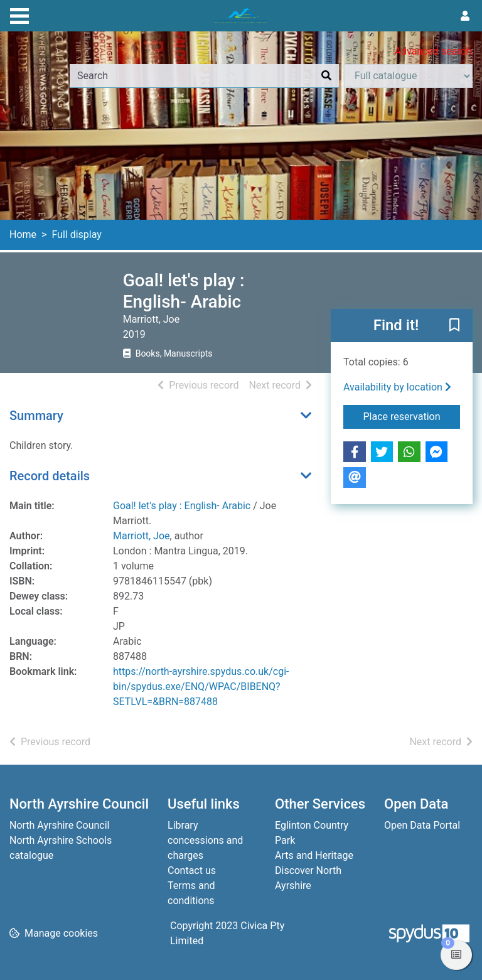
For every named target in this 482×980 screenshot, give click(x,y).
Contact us (192, 870)
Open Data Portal (422, 825)
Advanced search (433, 51)
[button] (454, 326)
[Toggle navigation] (19, 14)
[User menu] (465, 16)
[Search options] (408, 76)
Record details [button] (50, 476)
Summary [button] (36, 416)
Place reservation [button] (412, 416)
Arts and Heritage (314, 855)
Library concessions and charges (205, 840)
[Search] (326, 76)
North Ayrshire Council (59, 825)
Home (23, 234)
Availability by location (397, 387)
